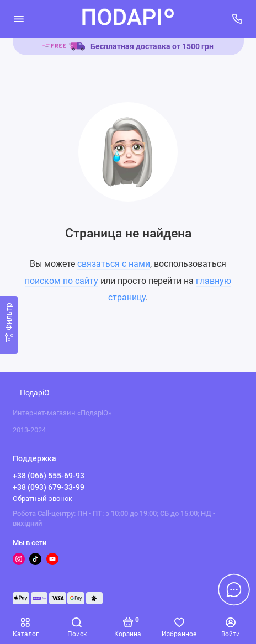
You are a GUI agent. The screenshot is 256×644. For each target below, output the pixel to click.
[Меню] (19, 19)
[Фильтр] (9, 325)
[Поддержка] (238, 19)
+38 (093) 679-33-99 (49, 487)
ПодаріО (35, 393)
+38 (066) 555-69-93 (49, 476)
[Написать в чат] (234, 589)
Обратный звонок (42, 498)
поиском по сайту (62, 281)
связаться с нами (114, 264)
